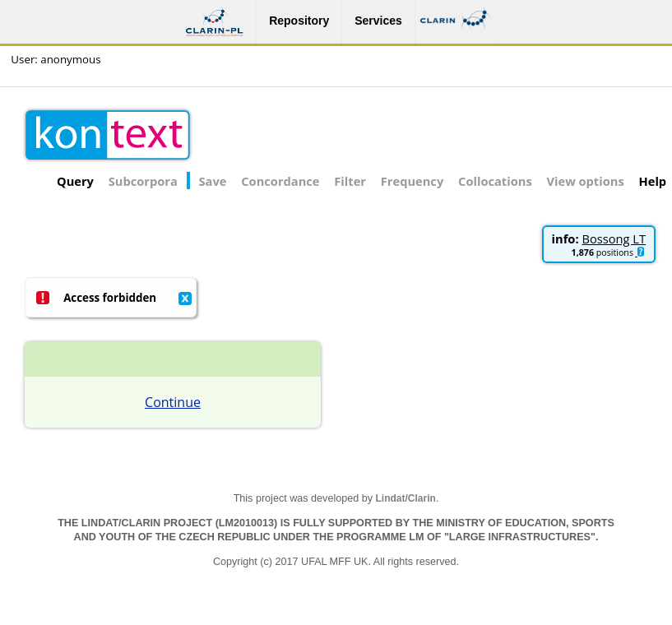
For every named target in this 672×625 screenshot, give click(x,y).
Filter (350, 181)
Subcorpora (143, 181)
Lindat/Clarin (406, 498)
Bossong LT (614, 238)
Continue (173, 402)
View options (586, 181)
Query (75, 181)
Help (653, 181)
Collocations (495, 181)
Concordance (280, 181)
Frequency (412, 181)
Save (213, 181)
